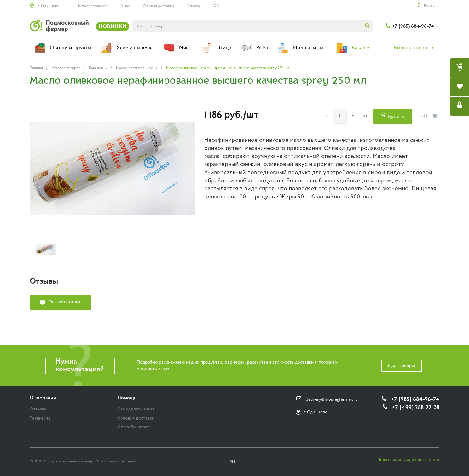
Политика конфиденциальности (408, 460)
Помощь (127, 398)
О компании (43, 398)
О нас (125, 6)
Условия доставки (158, 6)
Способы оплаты (135, 427)
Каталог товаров (93, 6)
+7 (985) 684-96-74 (413, 26)
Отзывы (38, 409)
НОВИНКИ (113, 26)
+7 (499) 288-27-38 (416, 408)
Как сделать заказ (136, 409)
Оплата (193, 6)
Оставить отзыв (65, 302)
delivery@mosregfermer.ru (332, 400)
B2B (216, 6)
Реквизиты (41, 419)
